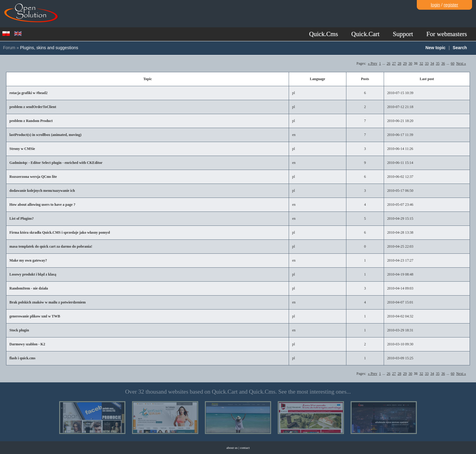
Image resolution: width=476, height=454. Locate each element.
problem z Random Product (31, 121)
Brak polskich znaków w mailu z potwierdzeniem (48, 302)
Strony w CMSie (22, 149)
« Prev (373, 63)
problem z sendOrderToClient (33, 107)
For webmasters (447, 34)
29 (405, 63)
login (435, 5)
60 (453, 63)
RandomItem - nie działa (29, 288)
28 (399, 63)
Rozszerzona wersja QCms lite (33, 177)
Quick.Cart (365, 34)
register (451, 5)
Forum (9, 48)
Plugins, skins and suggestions (49, 48)
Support (403, 34)
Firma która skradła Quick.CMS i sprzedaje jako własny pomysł (60, 232)
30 (410, 63)
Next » (461, 63)
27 (394, 63)
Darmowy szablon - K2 (27, 344)
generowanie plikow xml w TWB (35, 316)
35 (438, 63)
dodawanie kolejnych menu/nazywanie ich (42, 191)
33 (427, 63)
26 (389, 63)
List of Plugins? (22, 219)
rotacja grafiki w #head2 (28, 93)
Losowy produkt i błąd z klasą (33, 274)
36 (443, 63)
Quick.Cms (323, 34)
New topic (436, 48)
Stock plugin (19, 330)
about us (232, 448)
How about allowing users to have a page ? (42, 205)
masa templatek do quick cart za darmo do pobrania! (51, 246)
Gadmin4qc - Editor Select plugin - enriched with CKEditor (56, 163)
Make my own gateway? (28, 260)
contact (245, 448)
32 (421, 63)
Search (460, 48)
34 (432, 63)
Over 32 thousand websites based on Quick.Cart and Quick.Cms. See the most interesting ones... (238, 392)
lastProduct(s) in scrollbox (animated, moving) (45, 135)
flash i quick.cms (22, 358)
